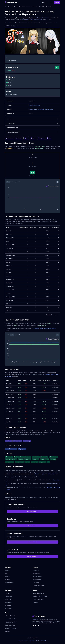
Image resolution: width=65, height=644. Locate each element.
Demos (7, 576)
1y (16, 182)
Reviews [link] (19, 138)
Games (10, 7)
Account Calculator (11, 628)
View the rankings (32, 557)
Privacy (21, 641)
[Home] (5, 7)
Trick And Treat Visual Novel (21, 7)
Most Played (37, 573)
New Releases (37, 580)
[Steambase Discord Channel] (33, 626)
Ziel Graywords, (33, 109)
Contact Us (43, 641)
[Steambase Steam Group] (36, 626)
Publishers (8, 605)
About (37, 641)
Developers (9, 602)
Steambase (35, 620)
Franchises (9, 608)
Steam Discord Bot (11, 619)
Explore (57, 2)
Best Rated (36, 570)
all (19, 182)
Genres (7, 593)
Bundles (8, 580)
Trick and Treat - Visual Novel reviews (45, 328)
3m (12, 182)
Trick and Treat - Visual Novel (40, 18)
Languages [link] (41, 138)
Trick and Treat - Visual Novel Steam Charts (42, 7)
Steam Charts (9, 583)
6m (12, 335)
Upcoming (36, 583)
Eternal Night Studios (34, 105)
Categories (9, 596)
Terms (26, 641)
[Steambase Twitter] (38, 626)
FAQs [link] (49, 138)
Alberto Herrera (49, 109)
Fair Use (32, 641)
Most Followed (37, 576)
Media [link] (33, 138)
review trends (38, 20)
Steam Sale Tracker (39, 593)
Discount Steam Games (40, 596)
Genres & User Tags (32, 128)
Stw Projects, (41, 109)
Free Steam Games (39, 599)
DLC (7, 573)
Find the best (33, 526)
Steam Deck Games (39, 586)
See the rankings (32, 511)
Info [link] (26, 138)
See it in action (32, 542)
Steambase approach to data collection (46, 474)
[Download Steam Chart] (58, 182)
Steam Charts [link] (10, 138)
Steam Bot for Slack (11, 622)
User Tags (8, 599)
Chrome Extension (11, 616)
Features (32, 119)
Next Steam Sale (10, 625)
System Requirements (32, 132)
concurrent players (28, 20)
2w (8, 182)
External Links (32, 123)
